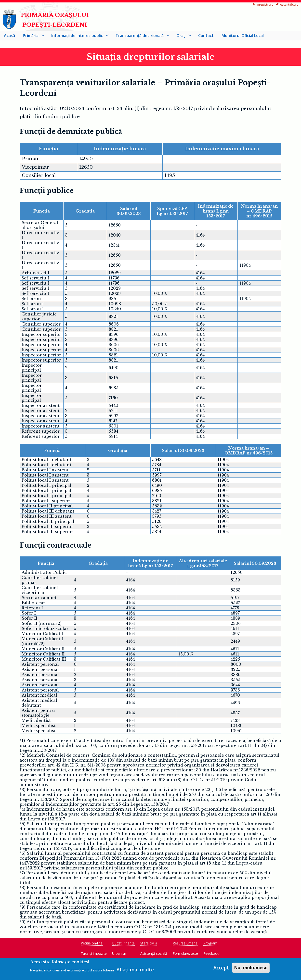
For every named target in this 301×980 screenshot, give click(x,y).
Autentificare (270, 5)
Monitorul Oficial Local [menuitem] (243, 37)
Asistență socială (154, 954)
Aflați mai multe (135, 970)
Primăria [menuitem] (32, 38)
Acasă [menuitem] (9, 37)
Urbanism (120, 954)
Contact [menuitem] (206, 37)
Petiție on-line (92, 944)
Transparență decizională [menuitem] (141, 38)
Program (210, 944)
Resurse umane (185, 944)
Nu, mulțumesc (251, 968)
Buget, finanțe (123, 944)
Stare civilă (149, 944)
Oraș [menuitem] (182, 38)
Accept (221, 968)
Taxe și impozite (94, 954)
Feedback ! (212, 954)
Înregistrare (246, 5)
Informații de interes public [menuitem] (78, 38)
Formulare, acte (185, 954)
